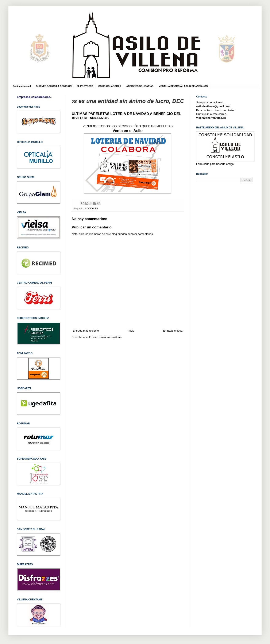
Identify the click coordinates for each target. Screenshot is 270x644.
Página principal (22, 86)
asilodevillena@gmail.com (213, 106)
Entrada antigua (173, 331)
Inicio (131, 331)
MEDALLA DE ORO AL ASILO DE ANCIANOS (183, 86)
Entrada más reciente (86, 331)
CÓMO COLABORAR (110, 86)
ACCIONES (91, 208)
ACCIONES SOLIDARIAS (140, 86)
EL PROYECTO (85, 86)
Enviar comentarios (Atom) (105, 337)
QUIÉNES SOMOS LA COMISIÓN (54, 86)
